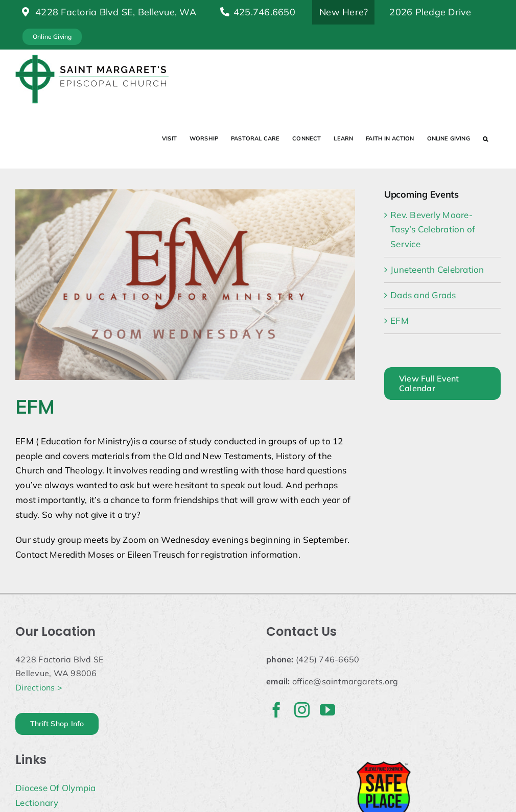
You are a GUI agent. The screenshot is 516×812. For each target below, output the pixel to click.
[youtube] (327, 710)
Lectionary (37, 803)
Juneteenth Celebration (437, 269)
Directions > (39, 687)
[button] (485, 138)
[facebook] (276, 710)
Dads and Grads (423, 295)
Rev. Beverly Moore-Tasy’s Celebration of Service (433, 230)
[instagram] (302, 710)
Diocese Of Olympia (56, 788)
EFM (400, 320)
